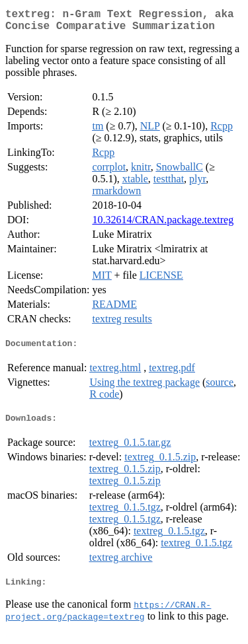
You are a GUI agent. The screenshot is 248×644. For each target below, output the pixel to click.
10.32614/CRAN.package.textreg (163, 225)
